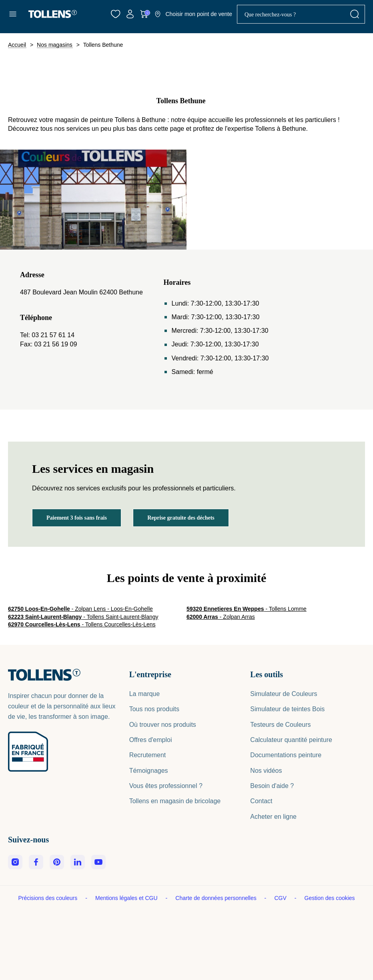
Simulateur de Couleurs (284, 694)
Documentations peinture (286, 755)
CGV (281, 898)
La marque (145, 694)
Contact (261, 801)
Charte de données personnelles (217, 898)
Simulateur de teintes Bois (287, 709)
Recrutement (148, 755)
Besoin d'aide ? (272, 786)
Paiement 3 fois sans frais (77, 518)
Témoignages (149, 771)
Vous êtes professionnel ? (166, 786)
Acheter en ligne (273, 817)
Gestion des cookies (330, 898)
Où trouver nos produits (163, 725)
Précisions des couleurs (48, 898)
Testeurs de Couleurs (280, 725)
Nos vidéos (266, 771)
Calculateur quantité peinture (291, 740)
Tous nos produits (154, 709)
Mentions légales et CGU (127, 898)
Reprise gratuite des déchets (181, 518)
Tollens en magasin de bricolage (175, 801)
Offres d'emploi (151, 740)
